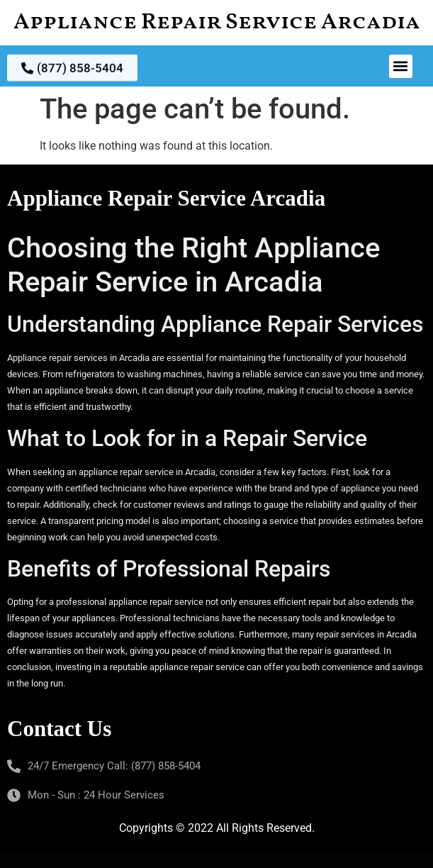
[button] (401, 66)
